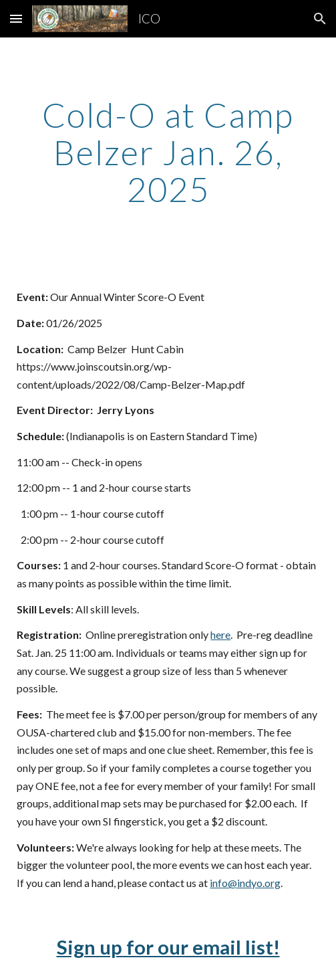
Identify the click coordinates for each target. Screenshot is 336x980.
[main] (168, 152)
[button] (16, 18)
